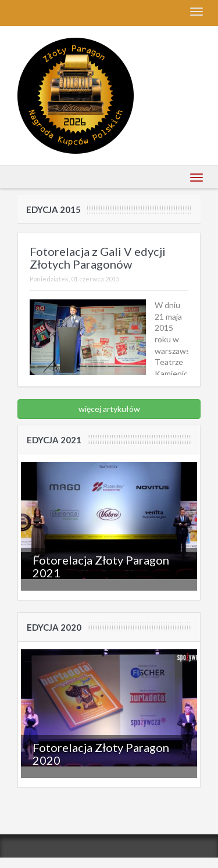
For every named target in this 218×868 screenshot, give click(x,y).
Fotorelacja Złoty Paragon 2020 (101, 754)
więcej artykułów (109, 409)
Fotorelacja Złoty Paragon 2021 (101, 566)
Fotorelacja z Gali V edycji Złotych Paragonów (98, 258)
